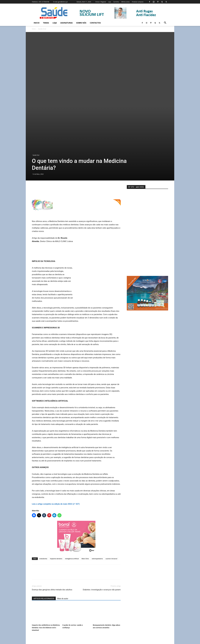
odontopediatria (97, 507)
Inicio (37, 23)
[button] (165, 23)
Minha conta (126, 2)
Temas (46, 23)
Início (34, 29)
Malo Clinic (85, 507)
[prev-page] (33, 611)
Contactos (95, 23)
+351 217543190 (44, 2)
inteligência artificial (72, 507)
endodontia (43, 507)
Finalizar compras (138, 2)
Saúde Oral (36, 104)
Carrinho (116, 2)
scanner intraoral (111, 507)
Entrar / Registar (101, 2)
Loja (110, 2)
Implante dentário (56, 507)
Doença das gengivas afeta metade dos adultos (52, 538)
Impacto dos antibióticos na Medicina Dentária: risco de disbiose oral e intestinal (46, 576)
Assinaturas (66, 23)
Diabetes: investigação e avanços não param (102, 538)
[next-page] (38, 611)
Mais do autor (63, 547)
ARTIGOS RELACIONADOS (44, 547)
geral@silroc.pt (63, 2)
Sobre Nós (81, 23)
